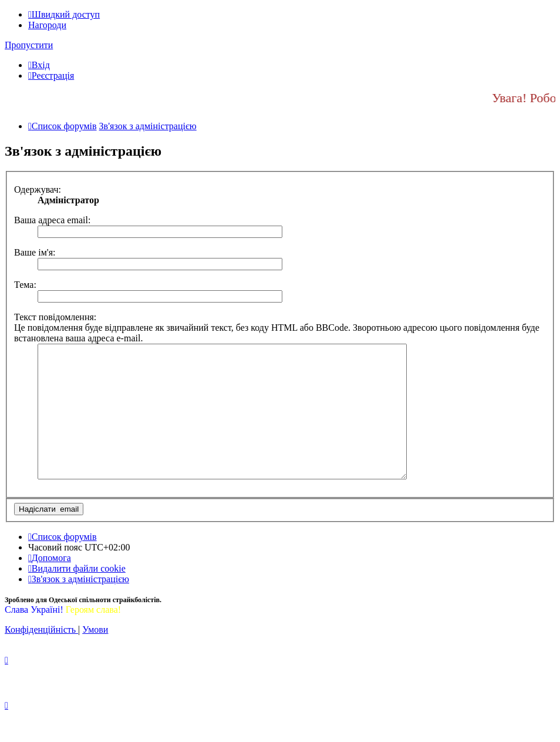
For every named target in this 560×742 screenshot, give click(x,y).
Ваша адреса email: (52, 220)
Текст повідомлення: (55, 317)
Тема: (25, 285)
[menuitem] (39, 65)
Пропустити (29, 45)
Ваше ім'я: (35, 252)
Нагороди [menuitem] (47, 25)
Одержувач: (38, 189)
